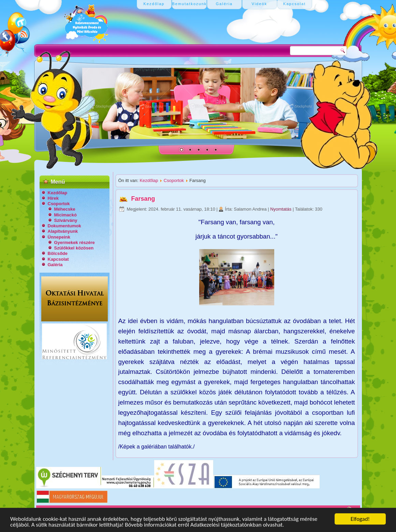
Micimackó (65, 215)
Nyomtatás (281, 209)
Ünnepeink (59, 237)
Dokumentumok (64, 226)
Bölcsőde (58, 253)
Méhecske (65, 209)
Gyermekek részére (75, 242)
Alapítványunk (63, 231)
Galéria (55, 265)
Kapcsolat (58, 259)
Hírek (53, 198)
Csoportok (59, 204)
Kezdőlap (58, 193)
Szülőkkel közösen (74, 248)
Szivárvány (66, 220)
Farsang (143, 199)
